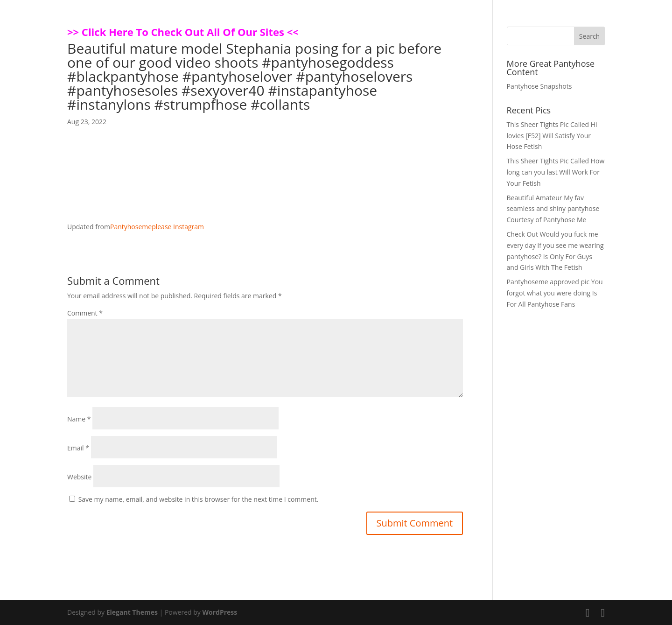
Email (78, 448)
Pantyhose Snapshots (539, 86)
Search (589, 36)
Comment (85, 313)
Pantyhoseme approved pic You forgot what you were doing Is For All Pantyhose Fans (555, 293)
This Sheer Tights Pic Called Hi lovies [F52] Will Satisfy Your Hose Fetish (552, 136)
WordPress (220, 612)
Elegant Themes (132, 612)
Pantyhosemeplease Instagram (157, 227)
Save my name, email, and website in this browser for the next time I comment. (199, 499)
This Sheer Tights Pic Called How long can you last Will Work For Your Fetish (556, 172)
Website (79, 477)
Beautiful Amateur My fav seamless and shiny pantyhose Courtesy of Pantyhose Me (553, 209)
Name (79, 419)
